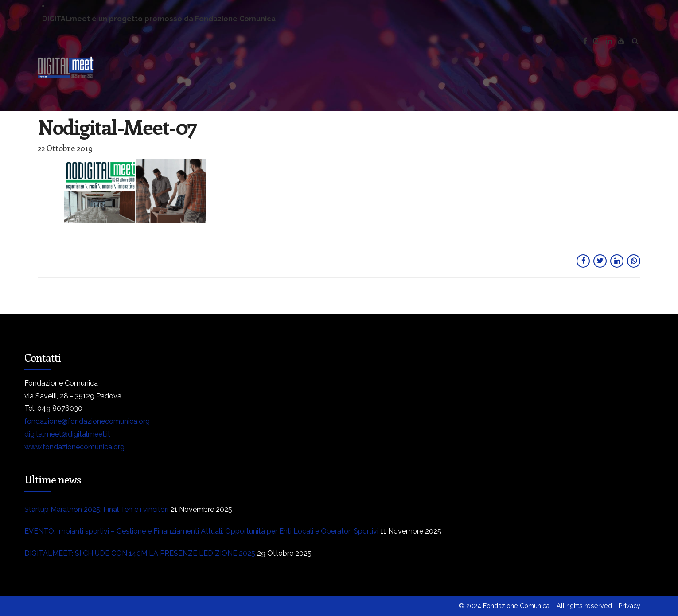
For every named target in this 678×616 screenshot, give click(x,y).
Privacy (629, 606)
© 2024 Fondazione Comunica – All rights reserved (535, 606)
